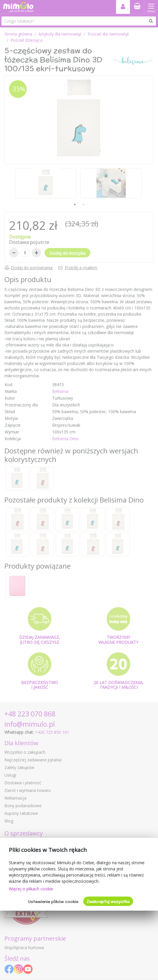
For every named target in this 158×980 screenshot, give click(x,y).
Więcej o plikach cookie (31, 889)
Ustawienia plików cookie (53, 902)
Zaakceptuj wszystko (108, 902)
